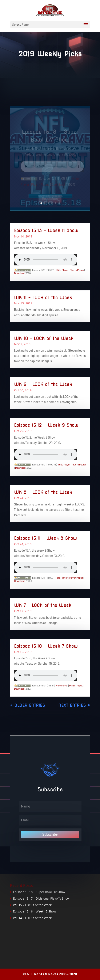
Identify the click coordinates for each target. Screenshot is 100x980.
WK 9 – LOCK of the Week (43, 384)
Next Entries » (74, 705)
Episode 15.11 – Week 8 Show (45, 538)
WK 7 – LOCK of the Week (43, 605)
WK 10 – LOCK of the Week (44, 338)
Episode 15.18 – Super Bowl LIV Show (39, 892)
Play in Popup (77, 270)
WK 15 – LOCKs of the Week (32, 905)
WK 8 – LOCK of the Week (43, 492)
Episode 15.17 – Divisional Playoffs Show (41, 898)
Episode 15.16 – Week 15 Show (35, 911)
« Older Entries (28, 705)
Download (19, 273)
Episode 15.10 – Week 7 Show (46, 646)
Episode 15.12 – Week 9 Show (46, 425)
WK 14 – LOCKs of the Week (32, 918)
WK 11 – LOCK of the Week (43, 297)
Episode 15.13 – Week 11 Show (46, 230)
